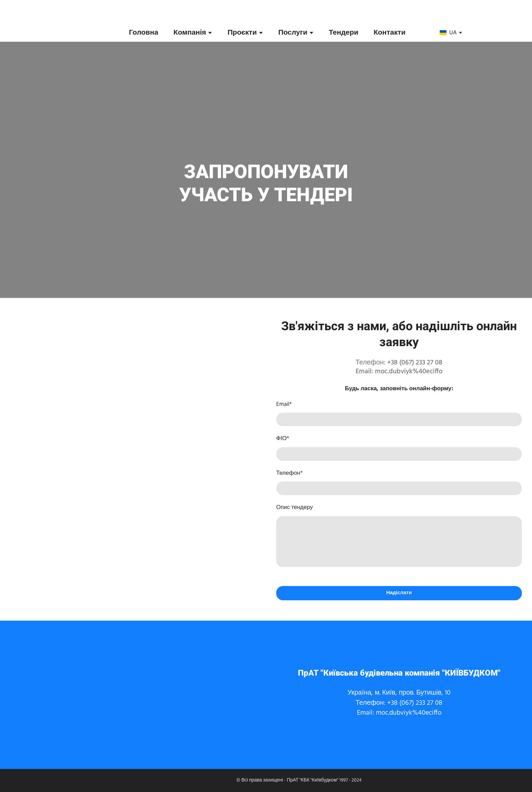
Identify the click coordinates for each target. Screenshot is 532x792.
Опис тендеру (294, 508)
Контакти (389, 33)
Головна (144, 33)
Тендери (344, 33)
